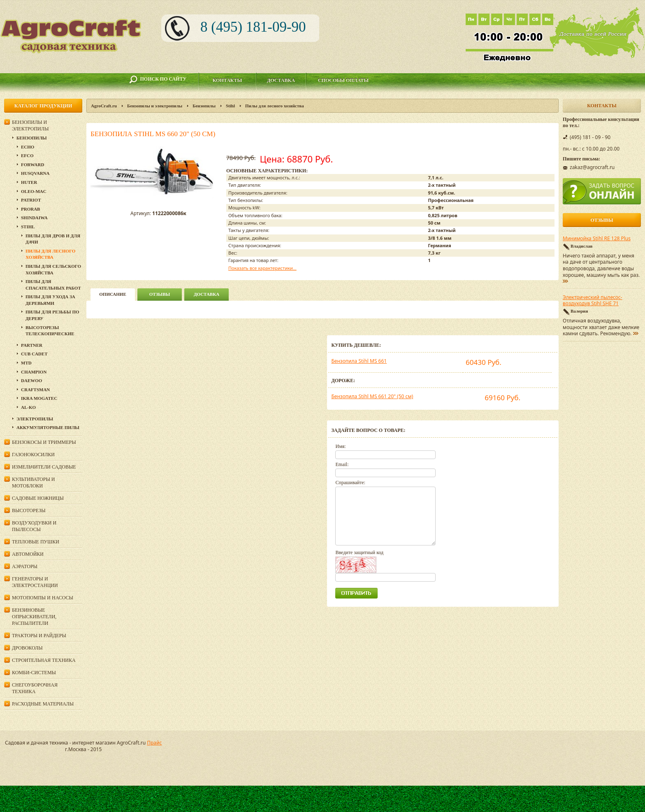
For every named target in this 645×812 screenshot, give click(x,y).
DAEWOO (31, 380)
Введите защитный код (359, 552)
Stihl (230, 106)
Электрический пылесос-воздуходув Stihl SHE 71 (593, 301)
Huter (29, 182)
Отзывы (160, 294)
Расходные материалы (43, 704)
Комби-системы (34, 673)
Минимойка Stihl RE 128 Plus (597, 239)
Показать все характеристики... (262, 268)
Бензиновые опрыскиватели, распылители (34, 617)
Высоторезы (29, 510)
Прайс (154, 743)
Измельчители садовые (44, 467)
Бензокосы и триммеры (44, 442)
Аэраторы (25, 566)
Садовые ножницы (38, 498)
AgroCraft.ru (104, 106)
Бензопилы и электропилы (155, 106)
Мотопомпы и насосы (43, 598)
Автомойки (28, 554)
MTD (26, 363)
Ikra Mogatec (39, 398)
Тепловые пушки (36, 542)
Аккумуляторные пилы (48, 427)
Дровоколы (27, 648)
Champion (34, 372)
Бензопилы (204, 106)
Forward (32, 165)
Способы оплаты (343, 80)
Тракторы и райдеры (39, 636)
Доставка (281, 80)
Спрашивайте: (350, 483)
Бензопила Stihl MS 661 (359, 361)
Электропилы (35, 419)
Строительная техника (44, 660)
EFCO (27, 155)
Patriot (31, 200)
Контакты (227, 80)
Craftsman (35, 390)
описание (113, 294)
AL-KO (28, 407)
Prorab (30, 209)
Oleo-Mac (34, 191)
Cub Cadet (34, 354)
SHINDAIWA (34, 218)
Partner (32, 345)
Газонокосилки (33, 455)
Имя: (340, 446)
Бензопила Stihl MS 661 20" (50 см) (372, 396)
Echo (28, 147)
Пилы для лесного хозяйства (275, 106)
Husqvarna (35, 173)
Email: (342, 464)
